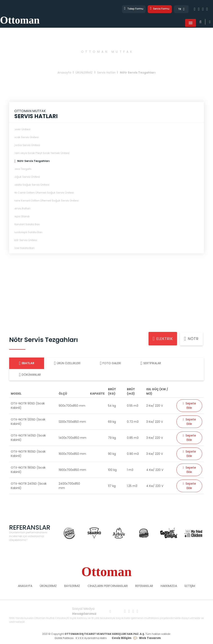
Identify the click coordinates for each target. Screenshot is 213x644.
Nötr (191, 339)
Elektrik (163, 339)
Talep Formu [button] (128, 9)
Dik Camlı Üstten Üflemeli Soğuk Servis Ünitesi (43, 193)
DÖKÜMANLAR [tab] (30, 375)
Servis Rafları (22, 209)
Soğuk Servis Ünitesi (27, 177)
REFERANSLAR (144, 586)
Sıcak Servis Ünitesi (26, 138)
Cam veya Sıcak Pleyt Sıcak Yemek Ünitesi (41, 153)
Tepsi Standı (21, 217)
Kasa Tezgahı (22, 169)
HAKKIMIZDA (169, 586)
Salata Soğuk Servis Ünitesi (31, 185)
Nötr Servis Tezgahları (33, 161)
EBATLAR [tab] (27, 364)
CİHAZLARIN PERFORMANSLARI (108, 586)
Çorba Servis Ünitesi (27, 146)
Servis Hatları (106, 73)
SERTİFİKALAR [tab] (151, 364)
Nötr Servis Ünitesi (25, 241)
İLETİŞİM (190, 586)
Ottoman (28, 17)
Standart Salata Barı (27, 225)
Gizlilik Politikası (64, 638)
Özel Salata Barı (24, 248)
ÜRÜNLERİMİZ (84, 73)
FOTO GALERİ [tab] (110, 364)
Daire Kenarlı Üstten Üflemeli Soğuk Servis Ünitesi (46, 201)
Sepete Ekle (189, 406)
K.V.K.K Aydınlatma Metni (91, 638)
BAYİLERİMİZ (72, 586)
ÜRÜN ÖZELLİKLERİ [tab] (67, 364)
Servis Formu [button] (158, 9)
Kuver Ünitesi (22, 130)
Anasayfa (64, 73)
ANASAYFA (25, 586)
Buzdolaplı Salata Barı (28, 233)
